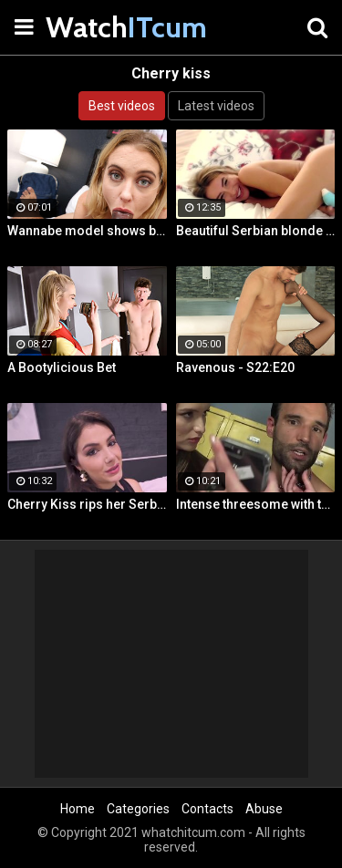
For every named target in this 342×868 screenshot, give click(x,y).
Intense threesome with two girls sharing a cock (256, 504)
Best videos (122, 106)
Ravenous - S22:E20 (235, 367)
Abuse (264, 809)
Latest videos (216, 106)
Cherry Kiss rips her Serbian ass (87, 504)
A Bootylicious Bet (62, 367)
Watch (91, 27)
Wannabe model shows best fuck (87, 231)
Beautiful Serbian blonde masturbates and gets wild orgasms (256, 231)
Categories (138, 809)
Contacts (207, 809)
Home (78, 809)
